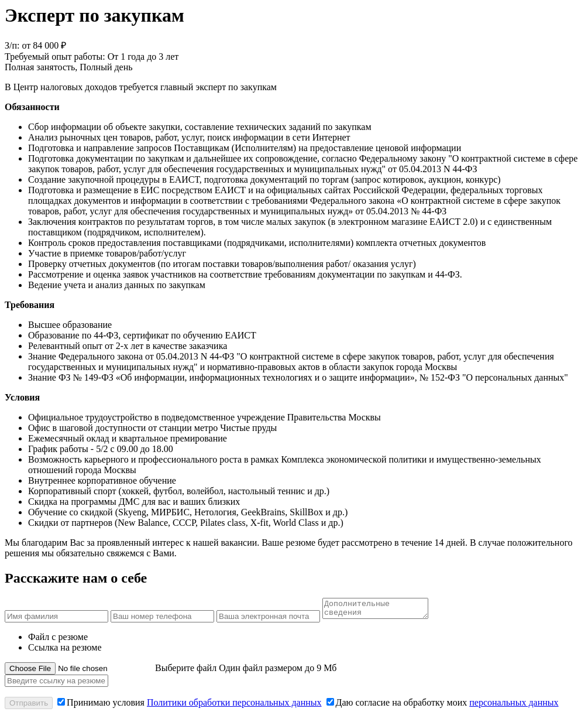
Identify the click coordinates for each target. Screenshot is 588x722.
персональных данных (514, 706)
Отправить (29, 706)
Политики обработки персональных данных (234, 706)
